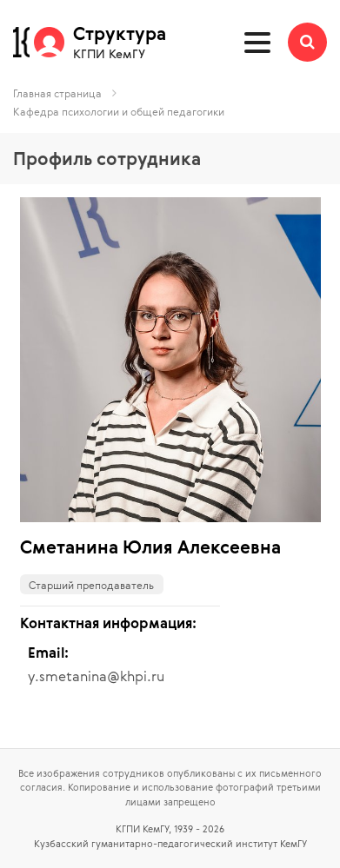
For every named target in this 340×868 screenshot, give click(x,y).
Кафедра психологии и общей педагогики (119, 111)
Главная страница (57, 93)
